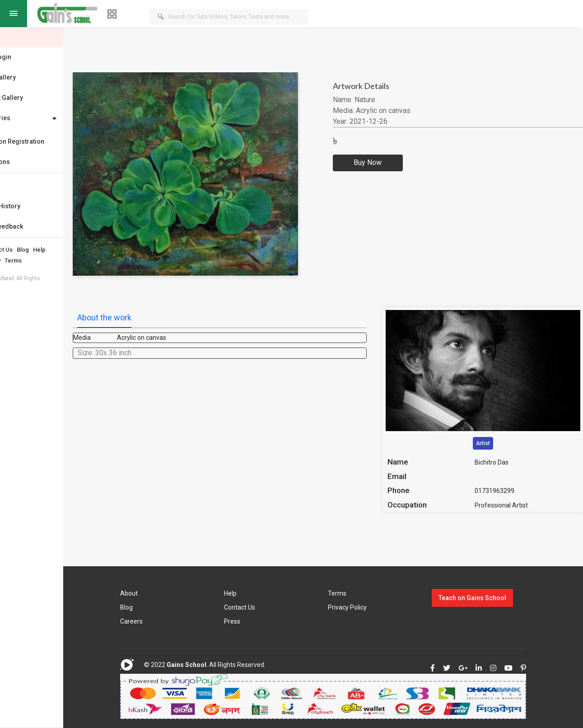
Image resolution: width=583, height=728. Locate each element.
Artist (492, 443)
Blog (68, 250)
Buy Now (394, 163)
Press (264, 621)
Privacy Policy (27, 261)
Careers (172, 621)
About (16, 250)
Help (84, 250)
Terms (58, 261)
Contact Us (43, 250)
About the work (149, 317)
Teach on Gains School (486, 598)
